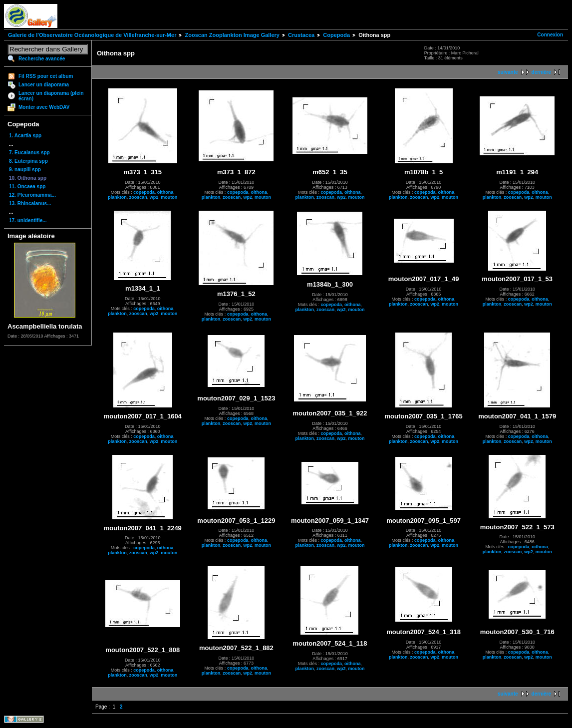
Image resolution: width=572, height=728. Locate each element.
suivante (508, 72)
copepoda (144, 192)
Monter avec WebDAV (44, 107)
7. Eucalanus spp (29, 153)
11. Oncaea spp (27, 186)
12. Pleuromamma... (32, 195)
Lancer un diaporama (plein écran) (51, 96)
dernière (541, 72)
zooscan (138, 197)
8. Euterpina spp (28, 161)
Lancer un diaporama (44, 85)
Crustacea (301, 35)
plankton (117, 197)
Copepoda (336, 35)
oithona (165, 192)
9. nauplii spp (25, 170)
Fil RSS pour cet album (46, 76)
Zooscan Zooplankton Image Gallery (232, 35)
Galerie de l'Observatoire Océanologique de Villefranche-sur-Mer (92, 35)
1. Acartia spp (25, 136)
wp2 (154, 197)
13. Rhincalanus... (30, 203)
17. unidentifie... (28, 220)
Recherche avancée (42, 59)
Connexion (550, 35)
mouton (169, 197)
